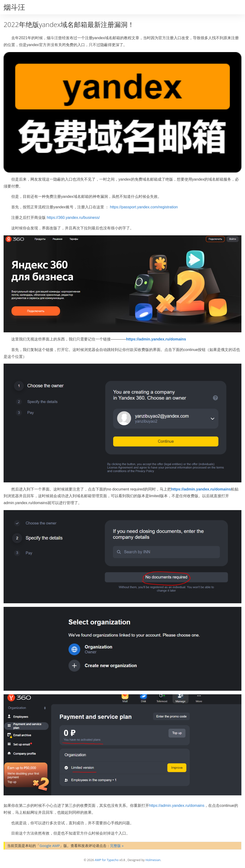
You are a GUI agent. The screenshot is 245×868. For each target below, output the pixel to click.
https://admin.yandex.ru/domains (156, 339)
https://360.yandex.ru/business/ (73, 218)
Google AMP (50, 846)
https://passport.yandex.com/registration (144, 207)
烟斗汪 (14, 7)
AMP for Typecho (107, 860)
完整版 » (117, 846)
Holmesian (153, 860)
